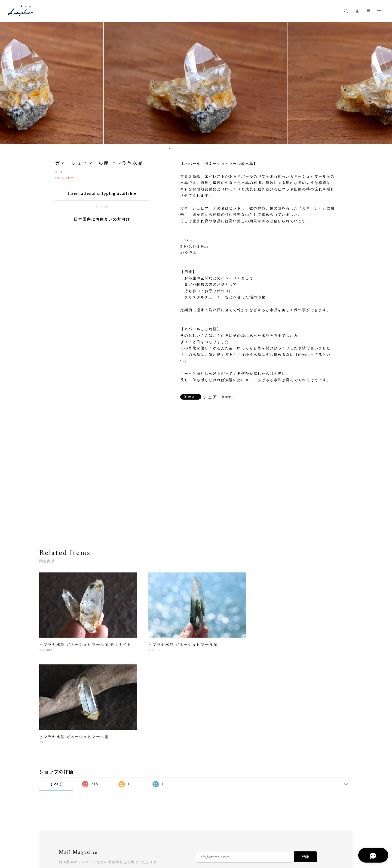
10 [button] (198, 149)
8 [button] (191, 149)
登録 (305, 764)
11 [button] (202, 149)
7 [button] (188, 149)
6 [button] (184, 149)
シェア (210, 397)
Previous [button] (8, 83)
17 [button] (223, 149)
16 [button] (219, 149)
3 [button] (173, 149)
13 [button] (209, 149)
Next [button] (384, 83)
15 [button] (216, 149)
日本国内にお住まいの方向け (102, 219)
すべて (56, 691)
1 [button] (166, 149)
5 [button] (180, 149)
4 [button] (177, 149)
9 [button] (195, 149)
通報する (228, 397)
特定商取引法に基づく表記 (113, 836)
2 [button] (170, 149)
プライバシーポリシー (72, 836)
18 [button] (226, 149)
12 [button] (205, 149)
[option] (196, 83)
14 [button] (212, 149)
